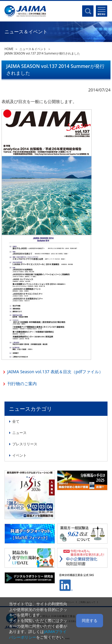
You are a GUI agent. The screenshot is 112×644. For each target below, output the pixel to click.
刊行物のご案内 (22, 384)
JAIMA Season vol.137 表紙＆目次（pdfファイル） (55, 372)
